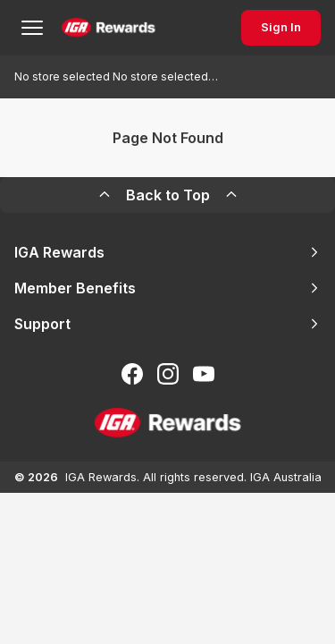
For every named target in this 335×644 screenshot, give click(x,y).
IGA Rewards (167, 252)
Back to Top (168, 195)
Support (167, 324)
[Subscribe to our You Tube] (204, 374)
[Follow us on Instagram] (168, 374)
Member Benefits (167, 288)
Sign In (281, 27)
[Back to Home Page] (109, 28)
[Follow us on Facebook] (132, 374)
